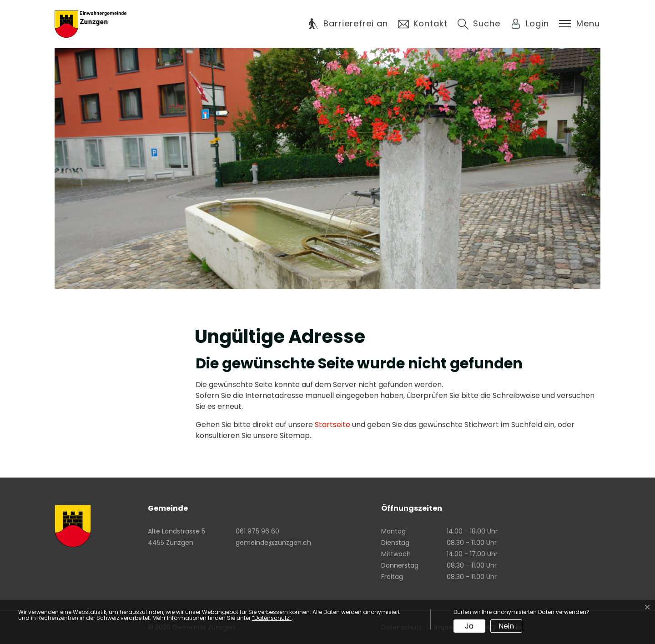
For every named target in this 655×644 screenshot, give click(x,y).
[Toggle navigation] (579, 24)
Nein (506, 626)
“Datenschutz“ (272, 618)
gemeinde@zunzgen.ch (273, 543)
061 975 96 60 (257, 531)
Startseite (333, 425)
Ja (469, 626)
